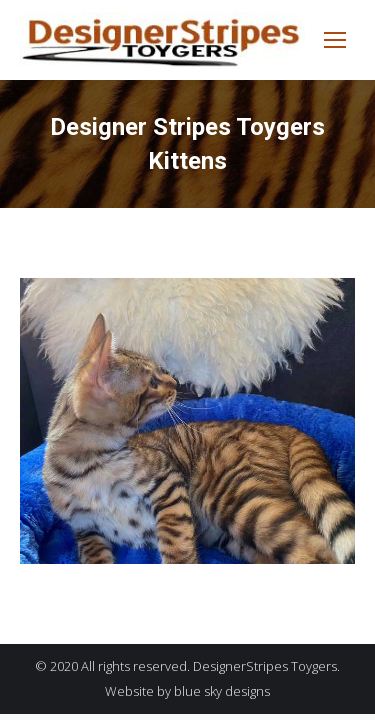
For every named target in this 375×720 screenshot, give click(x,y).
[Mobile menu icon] (335, 40)
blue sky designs (222, 691)
